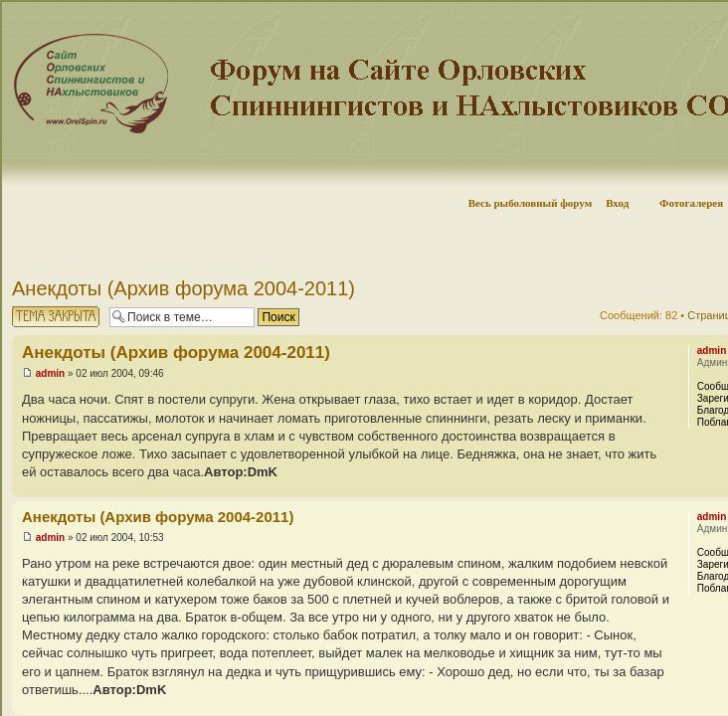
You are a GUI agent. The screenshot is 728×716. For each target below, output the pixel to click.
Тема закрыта (56, 317)
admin (50, 373)
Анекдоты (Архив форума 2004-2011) (183, 288)
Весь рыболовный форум (531, 203)
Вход (617, 203)
